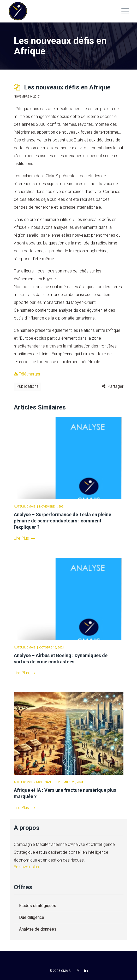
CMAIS (31, 507)
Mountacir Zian (39, 782)
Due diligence (32, 917)
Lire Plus (24, 538)
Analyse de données (38, 929)
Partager (115, 386)
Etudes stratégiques (38, 906)
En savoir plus (26, 867)
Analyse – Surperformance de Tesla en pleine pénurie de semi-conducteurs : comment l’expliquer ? (62, 521)
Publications (28, 386)
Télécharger (27, 374)
